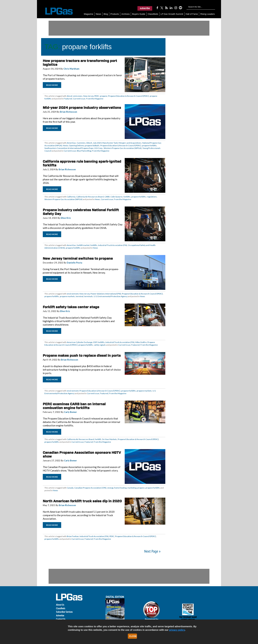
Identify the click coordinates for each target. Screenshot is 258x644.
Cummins (81, 143)
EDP (95, 342)
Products (115, 14)
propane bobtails (92, 145)
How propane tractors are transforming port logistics (80, 63)
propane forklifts (149, 145)
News (98, 14)
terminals (89, 296)
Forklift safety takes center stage (71, 307)
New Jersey (88, 96)
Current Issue (79, 99)
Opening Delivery (77, 145)
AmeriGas (71, 143)
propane (104, 96)
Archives (126, 14)
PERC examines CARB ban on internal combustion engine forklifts (74, 406)
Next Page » (152, 551)
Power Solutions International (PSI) (106, 294)
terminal (80, 296)
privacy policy (177, 630)
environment (73, 294)
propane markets (67, 296)
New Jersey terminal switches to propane (78, 258)
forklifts (127, 197)
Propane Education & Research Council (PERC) (129, 96)
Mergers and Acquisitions (130, 143)
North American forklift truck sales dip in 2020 (82, 501)
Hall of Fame (192, 14)
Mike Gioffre (141, 342)
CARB (107, 197)
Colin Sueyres (117, 197)
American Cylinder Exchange (80, 342)
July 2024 (97, 143)
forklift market (83, 245)
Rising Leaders (208, 14)
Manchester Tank (110, 143)
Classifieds (153, 14)
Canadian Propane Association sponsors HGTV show (82, 454)
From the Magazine (95, 99)
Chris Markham (71, 69)
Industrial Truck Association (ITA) (113, 245)
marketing (132, 488)
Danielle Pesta (74, 263)
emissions (78, 96)
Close (133, 636)
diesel (70, 96)
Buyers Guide (139, 14)
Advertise (60, 615)
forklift (98, 439)
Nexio (65, 145)
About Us (60, 605)
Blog (106, 14)
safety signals (100, 345)
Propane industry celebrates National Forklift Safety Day (81, 212)
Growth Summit (172, 14)
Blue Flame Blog (84, 151)
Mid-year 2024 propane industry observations (82, 108)
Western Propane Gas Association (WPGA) (123, 148)
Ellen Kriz (66, 218)
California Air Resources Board (90, 197)
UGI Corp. (98, 148)
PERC (97, 96)
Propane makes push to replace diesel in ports (82, 356)
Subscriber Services (64, 612)
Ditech (89, 143)
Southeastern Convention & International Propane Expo (69, 148)
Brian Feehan (73, 536)
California (71, 197)
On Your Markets (109, 439)
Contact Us (61, 619)
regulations (152, 197)
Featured (68, 99)
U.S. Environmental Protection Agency (111, 296)
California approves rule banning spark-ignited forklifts (82, 163)
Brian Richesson (69, 112)
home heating (120, 488)
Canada (70, 488)
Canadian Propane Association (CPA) (90, 488)
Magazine (89, 14)
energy (110, 488)
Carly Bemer (70, 412)
